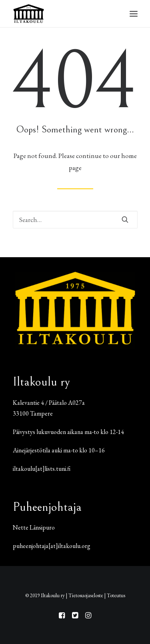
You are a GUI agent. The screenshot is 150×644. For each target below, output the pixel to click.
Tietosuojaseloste (86, 595)
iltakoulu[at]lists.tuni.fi (42, 469)
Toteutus (116, 595)
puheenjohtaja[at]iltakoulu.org (52, 546)
